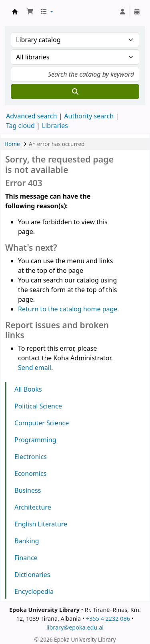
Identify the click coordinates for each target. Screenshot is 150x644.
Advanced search (31, 116)
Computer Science (42, 423)
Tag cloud (20, 126)
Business (28, 490)
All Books (28, 389)
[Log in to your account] (122, 12)
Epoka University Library (15, 12)
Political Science (38, 406)
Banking (27, 541)
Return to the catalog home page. (69, 309)
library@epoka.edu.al (75, 627)
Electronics (31, 457)
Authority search (89, 116)
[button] (30, 12)
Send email (35, 368)
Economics (30, 473)
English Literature (41, 524)
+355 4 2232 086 (108, 619)
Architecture (33, 507)
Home (12, 144)
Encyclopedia (34, 591)
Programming (35, 440)
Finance (26, 558)
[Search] (75, 91)
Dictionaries (32, 575)
